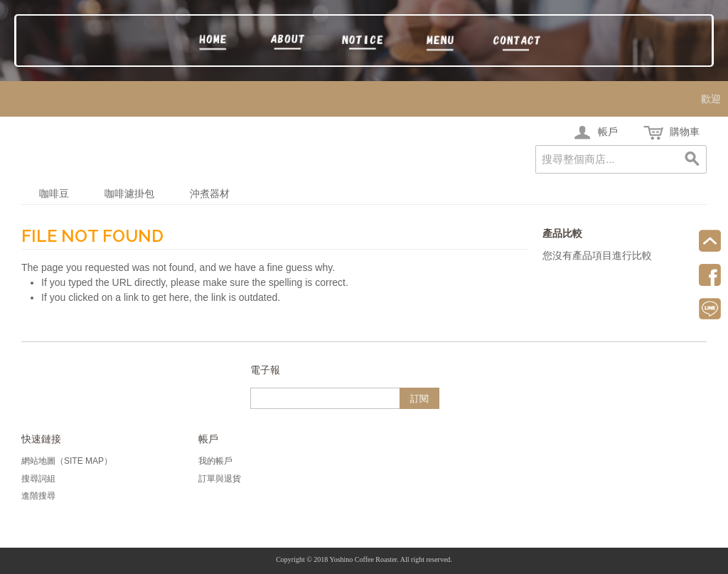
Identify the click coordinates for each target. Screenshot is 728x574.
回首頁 (212, 43)
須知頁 (364, 43)
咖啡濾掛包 (129, 193)
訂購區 (440, 43)
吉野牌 (288, 43)
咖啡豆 (54, 193)
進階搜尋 (38, 496)
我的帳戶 (215, 461)
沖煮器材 (210, 193)
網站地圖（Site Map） (67, 461)
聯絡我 (516, 43)
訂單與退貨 (220, 479)
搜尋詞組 (38, 479)
